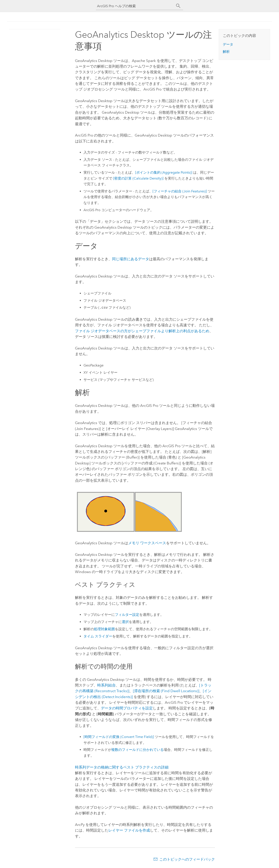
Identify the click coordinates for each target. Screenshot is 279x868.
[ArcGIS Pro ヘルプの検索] (135, 6)
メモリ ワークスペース (147, 543)
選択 (125, 622)
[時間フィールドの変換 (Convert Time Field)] (119, 737)
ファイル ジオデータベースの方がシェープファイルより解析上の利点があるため (142, 331)
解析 (226, 52)
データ (228, 44)
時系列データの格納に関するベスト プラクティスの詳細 (122, 767)
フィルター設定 (127, 615)
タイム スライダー (98, 636)
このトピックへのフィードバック (187, 859)
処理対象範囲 (104, 629)
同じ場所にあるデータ (131, 259)
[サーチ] (178, 6)
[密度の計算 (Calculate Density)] (138, 178)
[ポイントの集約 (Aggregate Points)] (164, 172)
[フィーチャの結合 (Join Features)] (180, 191)
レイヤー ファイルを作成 (129, 830)
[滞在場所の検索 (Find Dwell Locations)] (166, 691)
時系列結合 (106, 685)
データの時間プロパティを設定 (127, 708)
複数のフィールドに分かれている (138, 750)
